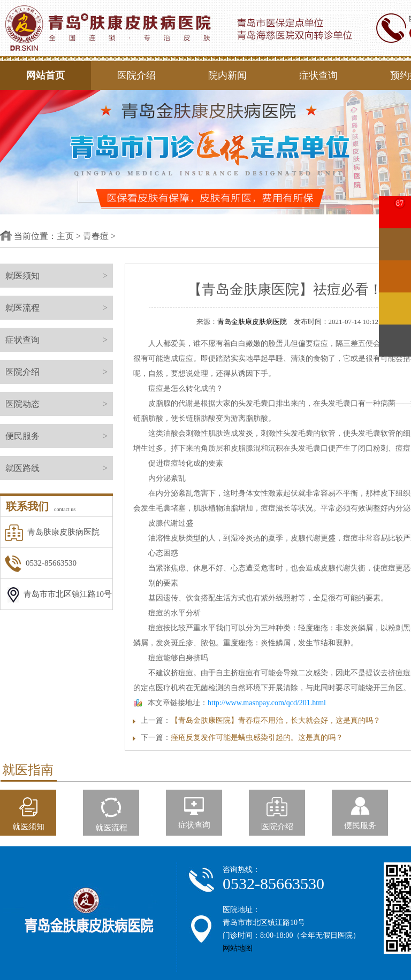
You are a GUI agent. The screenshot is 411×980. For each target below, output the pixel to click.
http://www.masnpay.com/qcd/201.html (267, 703)
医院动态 (59, 404)
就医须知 (59, 276)
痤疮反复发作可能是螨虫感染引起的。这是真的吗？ (257, 738)
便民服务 (59, 436)
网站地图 (238, 948)
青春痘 (96, 236)
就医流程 (59, 308)
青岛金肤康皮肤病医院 (252, 322)
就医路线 (59, 468)
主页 (65, 236)
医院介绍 (136, 75)
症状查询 (318, 75)
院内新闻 (227, 75)
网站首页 (45, 75)
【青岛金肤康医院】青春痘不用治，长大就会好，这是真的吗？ (276, 720)
